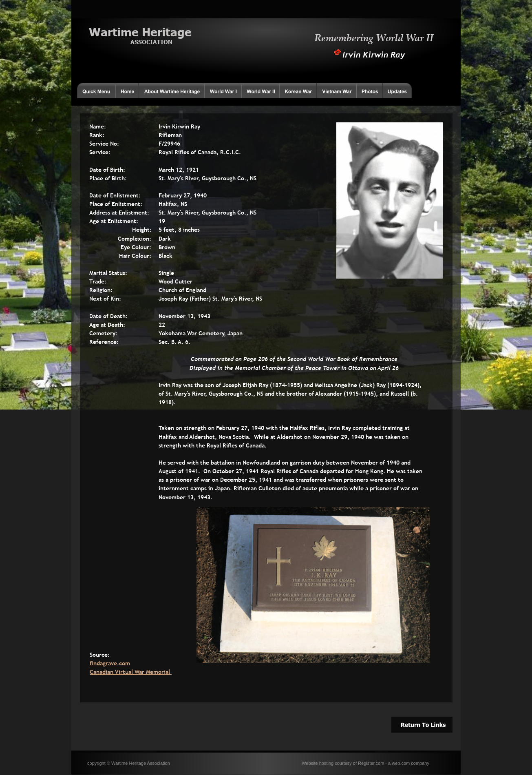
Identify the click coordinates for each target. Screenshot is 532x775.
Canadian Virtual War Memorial (131, 672)
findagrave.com (110, 663)
